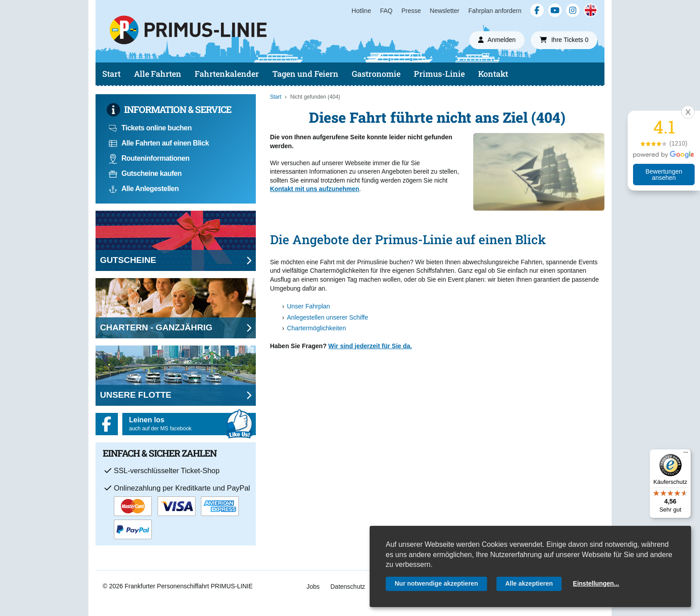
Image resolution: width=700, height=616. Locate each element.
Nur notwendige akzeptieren (436, 583)
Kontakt (493, 74)
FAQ (386, 11)
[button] (688, 112)
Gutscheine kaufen (145, 173)
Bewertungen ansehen (664, 175)
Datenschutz (348, 587)
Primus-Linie (439, 74)
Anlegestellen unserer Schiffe (328, 317)
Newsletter (445, 11)
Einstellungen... (596, 583)
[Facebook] (537, 10)
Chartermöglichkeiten (317, 328)
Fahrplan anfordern (495, 11)
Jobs (313, 587)
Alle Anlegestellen (144, 189)
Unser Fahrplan (309, 306)
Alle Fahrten (158, 74)
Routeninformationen (149, 158)
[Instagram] (573, 10)
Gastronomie (376, 74)
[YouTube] (555, 10)
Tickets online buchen (150, 128)
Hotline (362, 11)
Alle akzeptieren (529, 583)
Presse (411, 11)
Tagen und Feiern (305, 74)
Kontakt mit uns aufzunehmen (315, 189)
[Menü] (686, 454)
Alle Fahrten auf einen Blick (159, 143)
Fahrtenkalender (227, 74)
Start (111, 74)
